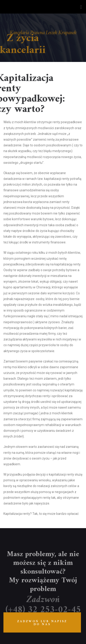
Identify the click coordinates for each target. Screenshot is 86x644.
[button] (81, 7)
